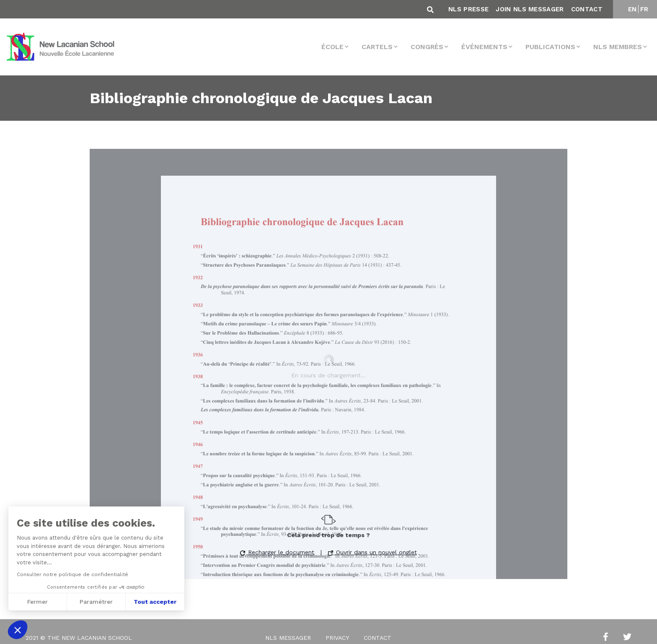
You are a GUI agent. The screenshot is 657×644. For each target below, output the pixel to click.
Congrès (427, 47)
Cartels (377, 47)
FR (644, 9)
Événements (484, 47)
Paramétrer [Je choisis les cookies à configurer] (96, 602)
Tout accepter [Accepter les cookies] (155, 602)
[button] (18, 630)
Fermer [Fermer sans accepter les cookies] (38, 602)
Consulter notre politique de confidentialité (72, 574)
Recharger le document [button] (277, 552)
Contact (587, 9)
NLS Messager (288, 638)
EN (632, 9)
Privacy (337, 638)
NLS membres (618, 47)
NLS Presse (468, 9)
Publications (550, 47)
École (332, 47)
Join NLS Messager (530, 9)
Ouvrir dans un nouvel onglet (372, 552)
